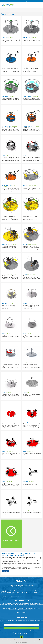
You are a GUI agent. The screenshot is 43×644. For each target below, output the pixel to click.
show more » (6, 571)
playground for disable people (22, 631)
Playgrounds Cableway (23, 608)
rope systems (34, 632)
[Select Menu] (40, 5)
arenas (27, 633)
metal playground (11, 631)
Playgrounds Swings (14, 610)
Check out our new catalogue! (21, 1)
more (3, 641)
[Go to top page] (22, 637)
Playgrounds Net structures (34, 608)
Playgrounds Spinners (31, 607)
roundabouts (28, 632)
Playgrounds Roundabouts (20, 607)
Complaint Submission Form (21, 612)
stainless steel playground (35, 631)
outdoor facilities (8, 632)
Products (9, 10)
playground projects (16, 632)
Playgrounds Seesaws (23, 610)
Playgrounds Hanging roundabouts (10, 608)
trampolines (31, 610)
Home (3, 10)
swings (24, 633)
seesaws (23, 632)
